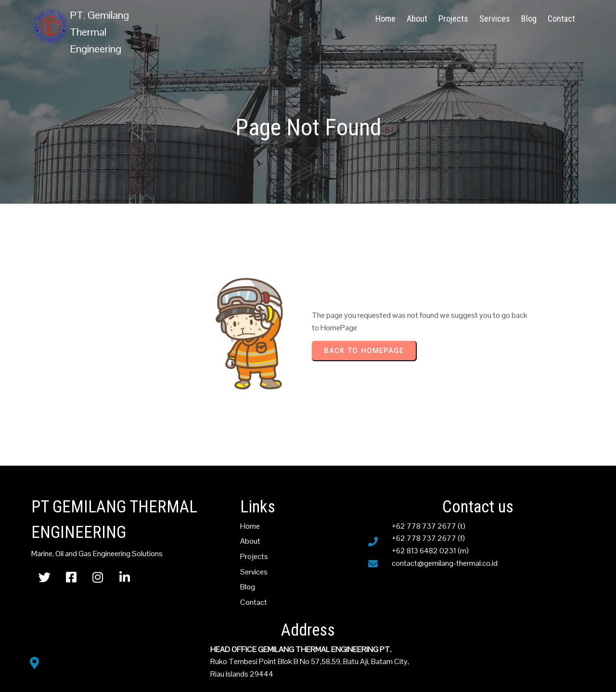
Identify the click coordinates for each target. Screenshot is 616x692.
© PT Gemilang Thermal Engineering (308, 676)
